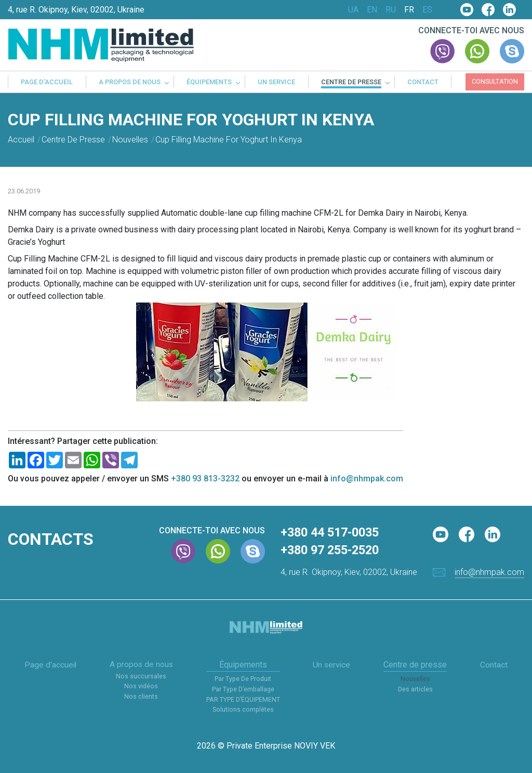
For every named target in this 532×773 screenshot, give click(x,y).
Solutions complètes (244, 710)
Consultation (495, 81)
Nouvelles (416, 680)
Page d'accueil (47, 82)
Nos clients (142, 697)
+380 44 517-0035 (333, 533)
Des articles (416, 690)
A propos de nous (130, 82)
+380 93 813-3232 (205, 479)
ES (427, 10)
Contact (423, 82)
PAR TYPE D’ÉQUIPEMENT (244, 700)
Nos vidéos (142, 687)
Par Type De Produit (244, 680)
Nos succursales (142, 677)
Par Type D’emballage (244, 690)
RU (391, 10)
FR (409, 10)
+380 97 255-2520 (333, 551)
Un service (276, 82)
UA (353, 10)
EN (372, 10)
